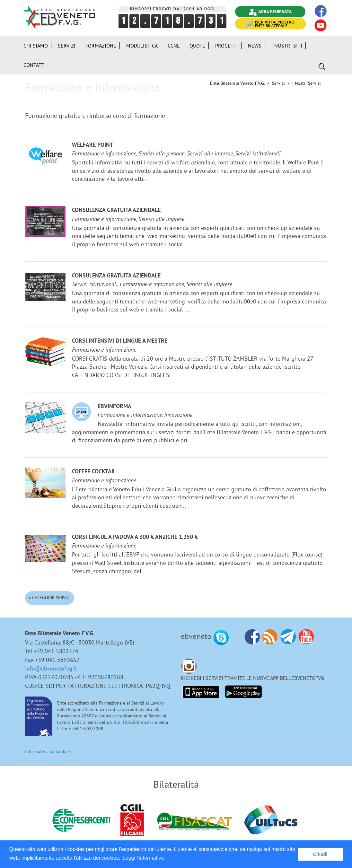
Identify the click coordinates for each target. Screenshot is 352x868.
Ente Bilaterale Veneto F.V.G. (237, 83)
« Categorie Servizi (50, 598)
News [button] (255, 46)
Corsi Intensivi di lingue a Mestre (120, 341)
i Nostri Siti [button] (287, 46)
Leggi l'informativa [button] (143, 858)
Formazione (101, 46)
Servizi (278, 83)
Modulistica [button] (142, 46)
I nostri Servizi (307, 83)
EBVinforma (114, 407)
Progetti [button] (227, 46)
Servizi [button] (67, 46)
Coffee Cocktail (94, 472)
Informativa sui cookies (48, 751)
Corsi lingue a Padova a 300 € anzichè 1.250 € (135, 537)
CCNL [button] (174, 46)
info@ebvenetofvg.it (51, 668)
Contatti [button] (35, 65)
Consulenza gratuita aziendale (116, 210)
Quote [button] (197, 46)
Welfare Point (92, 145)
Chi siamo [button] (36, 46)
